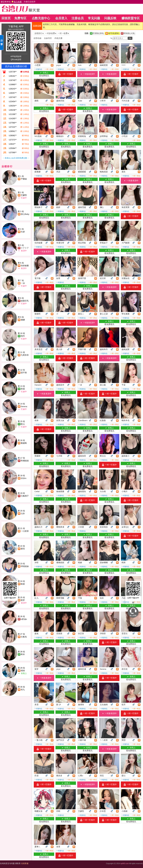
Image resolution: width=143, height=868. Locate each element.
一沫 (23, 283)
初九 (23, 690)
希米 (23, 654)
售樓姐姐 (25, 461)
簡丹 (23, 336)
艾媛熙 (24, 195)
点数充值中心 (41, 18)
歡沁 (23, 424)
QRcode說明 (16, 60)
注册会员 (78, 18)
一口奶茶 (25, 531)
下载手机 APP (16, 26)
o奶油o (24, 619)
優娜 (23, 320)
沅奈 (23, 513)
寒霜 (23, 389)
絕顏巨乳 (25, 301)
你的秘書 (25, 266)
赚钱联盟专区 (131, 18)
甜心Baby (25, 214)
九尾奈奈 (25, 355)
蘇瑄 (23, 549)
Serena (24, 406)
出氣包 (24, 637)
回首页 (6, 18)
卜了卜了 (25, 248)
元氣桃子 (25, 496)
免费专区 (20, 18)
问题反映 (110, 18)
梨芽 (23, 600)
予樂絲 (24, 179)
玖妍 (23, 232)
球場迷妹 (25, 566)
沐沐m (24, 478)
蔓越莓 (24, 443)
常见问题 (94, 18)
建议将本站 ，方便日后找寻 (18, 2)
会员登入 (61, 18)
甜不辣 (24, 373)
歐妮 (23, 584)
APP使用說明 (16, 56)
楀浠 (23, 671)
